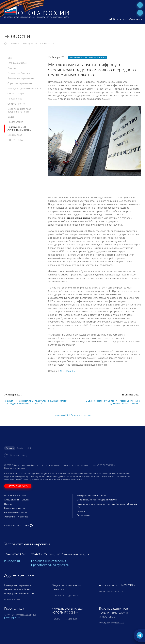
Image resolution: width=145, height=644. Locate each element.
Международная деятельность (24, 88)
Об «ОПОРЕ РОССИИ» (15, 496)
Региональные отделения (48, 561)
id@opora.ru (12, 561)
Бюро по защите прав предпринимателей (19, 110)
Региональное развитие (21, 78)
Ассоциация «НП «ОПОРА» (17, 500)
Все (10, 58)
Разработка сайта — (18, 526)
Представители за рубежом (50, 565)
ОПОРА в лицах (16, 94)
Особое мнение (16, 104)
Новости (15, 44)
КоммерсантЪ (67, 375)
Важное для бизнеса (19, 73)
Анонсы (12, 68)
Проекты (81, 511)
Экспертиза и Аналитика (16, 517)
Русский (10, 448)
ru (140, 13)
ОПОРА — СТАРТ (17, 140)
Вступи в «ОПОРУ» (18, 486)
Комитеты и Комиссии (15, 508)
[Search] (21, 456)
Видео (11, 117)
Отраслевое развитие (20, 83)
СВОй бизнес (15, 135)
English (21, 448)
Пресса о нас (15, 99)
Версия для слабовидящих (125, 19)
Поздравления (15, 122)
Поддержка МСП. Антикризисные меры (37, 44)
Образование (83, 515)
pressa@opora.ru (12, 618)
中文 (29, 448)
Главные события (17, 63)
